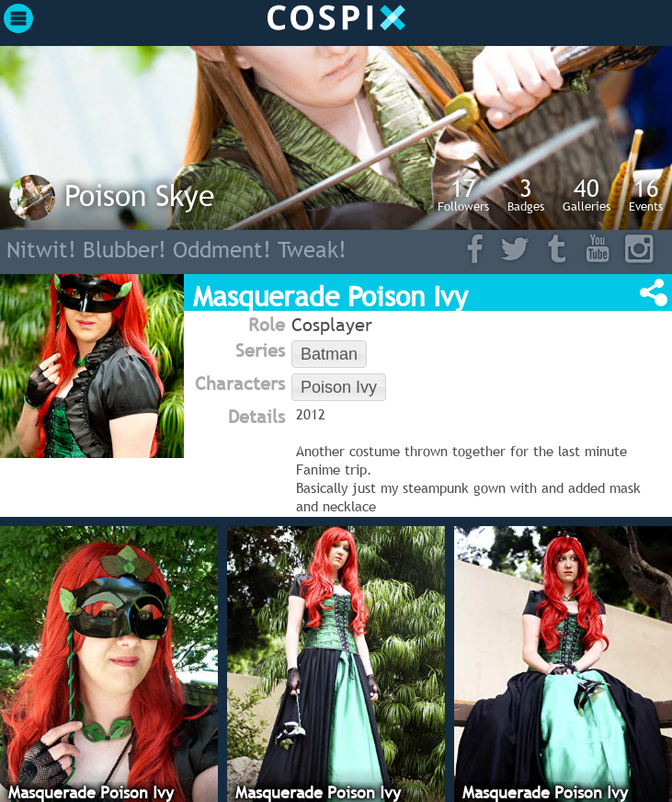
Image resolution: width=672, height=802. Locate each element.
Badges (526, 194)
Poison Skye (139, 195)
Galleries (587, 194)
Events (646, 194)
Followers (463, 194)
